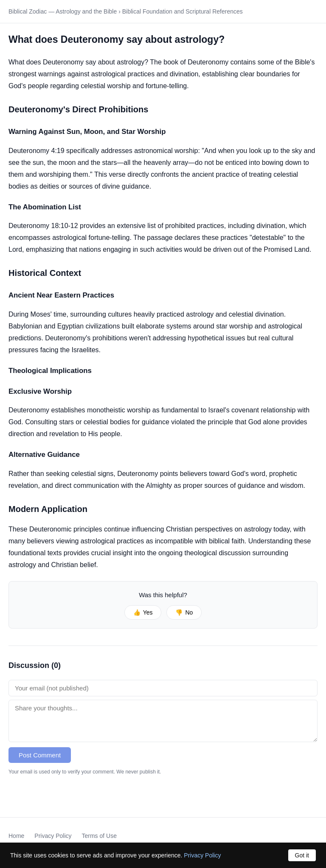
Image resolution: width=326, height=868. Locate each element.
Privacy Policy (53, 836)
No (184, 612)
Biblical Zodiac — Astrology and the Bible (63, 11)
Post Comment (40, 755)
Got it (302, 855)
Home (16, 836)
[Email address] (163, 688)
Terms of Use (99, 836)
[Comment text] (163, 721)
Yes (143, 612)
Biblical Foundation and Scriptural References (183, 11)
